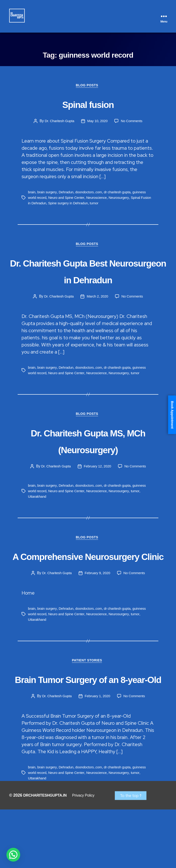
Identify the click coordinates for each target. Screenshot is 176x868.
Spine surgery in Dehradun (82, 206)
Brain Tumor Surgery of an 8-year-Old (88, 728)
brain (32, 195)
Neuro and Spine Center (68, 201)
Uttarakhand (38, 519)
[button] (13, 855)
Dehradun (68, 195)
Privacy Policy (89, 854)
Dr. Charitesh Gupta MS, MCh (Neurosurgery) (88, 462)
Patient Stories (88, 702)
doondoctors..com (92, 195)
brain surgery (48, 195)
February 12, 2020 (98, 488)
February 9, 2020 (98, 613)
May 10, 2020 (98, 124)
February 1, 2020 (98, 754)
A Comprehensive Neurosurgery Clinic (88, 587)
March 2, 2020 (98, 317)
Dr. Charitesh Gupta (58, 124)
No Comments (133, 124)
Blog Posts (88, 88)
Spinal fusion (88, 106)
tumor (109, 206)
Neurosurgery (123, 201)
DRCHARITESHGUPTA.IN (47, 854)
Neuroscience (100, 201)
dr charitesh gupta (122, 195)
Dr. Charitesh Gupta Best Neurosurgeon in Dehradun (88, 283)
